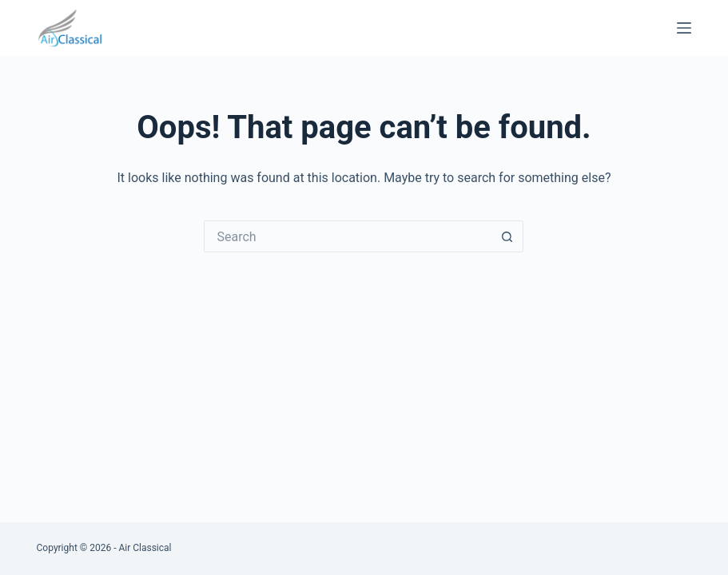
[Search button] (507, 236)
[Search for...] (348, 236)
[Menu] (684, 28)
